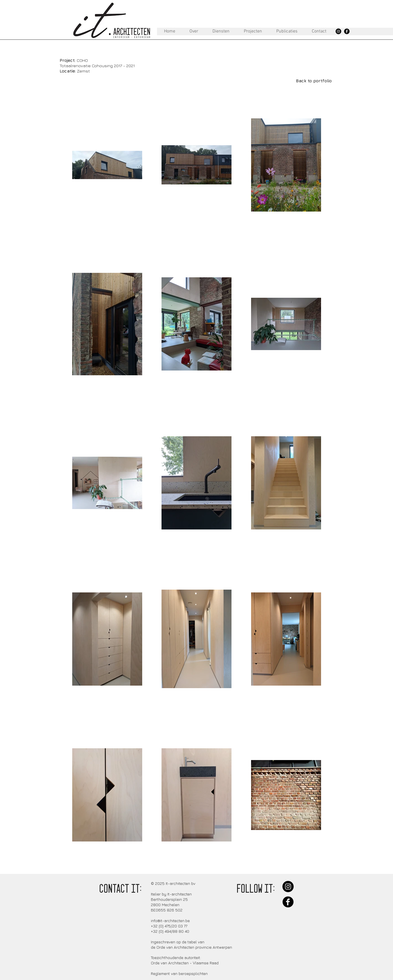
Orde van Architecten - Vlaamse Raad (185, 963)
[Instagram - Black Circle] (338, 31)
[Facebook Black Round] (347, 31)
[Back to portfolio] (314, 81)
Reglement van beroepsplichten (179, 973)
